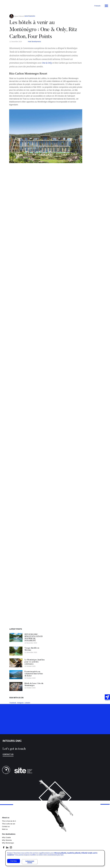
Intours (10, 5)
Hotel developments (34, 42)
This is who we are (9, 824)
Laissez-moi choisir (30, 862)
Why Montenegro (8, 843)
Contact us (8, 754)
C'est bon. (14, 861)
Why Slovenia (7, 840)
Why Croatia (6, 837)
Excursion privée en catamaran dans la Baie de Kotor (35, 674)
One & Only (47, 63)
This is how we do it (9, 821)
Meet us (5, 829)
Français (97, 6)
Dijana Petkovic (19, 16)
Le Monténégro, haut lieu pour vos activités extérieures (34, 662)
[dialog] (55, 858)
